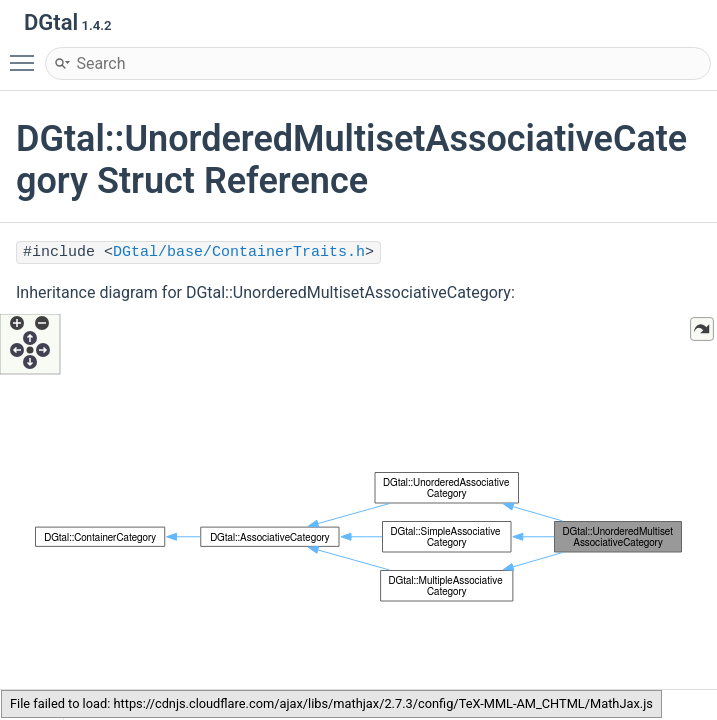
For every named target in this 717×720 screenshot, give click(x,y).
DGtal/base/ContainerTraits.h (239, 252)
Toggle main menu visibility (27, 54)
